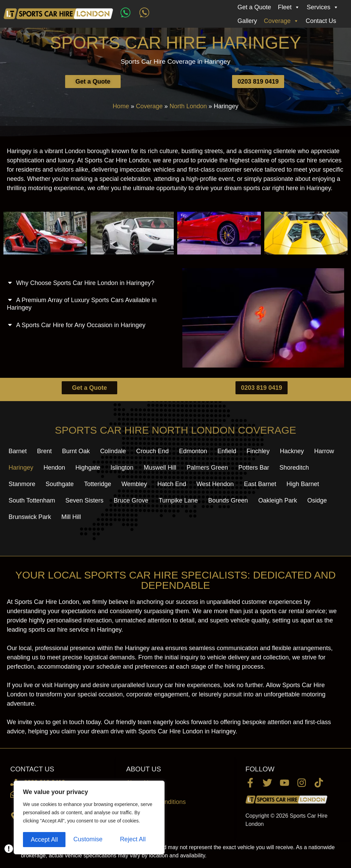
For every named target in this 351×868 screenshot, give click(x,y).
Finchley (258, 451)
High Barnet (303, 484)
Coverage (281, 21)
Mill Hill (71, 517)
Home (121, 106)
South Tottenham (32, 500)
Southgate (60, 484)
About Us (139, 783)
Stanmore (22, 484)
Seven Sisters (84, 500)
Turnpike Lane (178, 500)
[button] (88, 281)
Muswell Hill (160, 468)
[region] (89, 818)
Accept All (134, 840)
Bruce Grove (131, 500)
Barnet (18, 451)
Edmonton (193, 451)
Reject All (90, 840)
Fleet (289, 7)
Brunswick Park (30, 517)
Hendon (54, 468)
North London (188, 106)
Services (323, 7)
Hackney (292, 451)
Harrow (324, 451)
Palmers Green (207, 468)
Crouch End (152, 451)
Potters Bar (254, 468)
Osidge (317, 500)
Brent (44, 451)
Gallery (247, 21)
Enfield (227, 451)
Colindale (113, 451)
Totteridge (98, 484)
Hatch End (172, 484)
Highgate (88, 468)
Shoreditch (294, 468)
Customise (45, 840)
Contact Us (321, 21)
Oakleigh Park (277, 500)
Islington (122, 468)
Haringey (21, 468)
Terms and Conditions (156, 802)
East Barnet (260, 484)
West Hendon (215, 484)
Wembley (134, 484)
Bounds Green (228, 500)
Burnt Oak (76, 451)
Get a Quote (254, 7)
